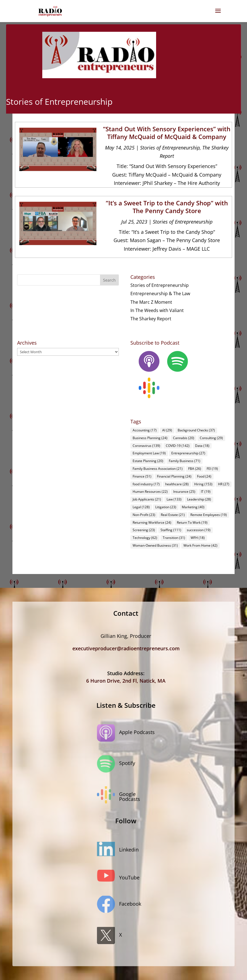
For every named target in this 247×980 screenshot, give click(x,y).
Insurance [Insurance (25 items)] (184, 492)
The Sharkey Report (151, 319)
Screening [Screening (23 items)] (144, 530)
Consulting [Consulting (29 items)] (211, 438)
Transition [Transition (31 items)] (174, 538)
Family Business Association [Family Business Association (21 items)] (158, 469)
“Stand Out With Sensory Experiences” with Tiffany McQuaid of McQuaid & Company (167, 133)
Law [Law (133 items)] (174, 499)
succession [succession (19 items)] (199, 530)
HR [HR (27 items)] (224, 484)
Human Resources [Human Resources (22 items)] (150, 492)
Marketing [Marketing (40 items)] (193, 507)
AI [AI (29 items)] (167, 430)
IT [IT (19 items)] (206, 492)
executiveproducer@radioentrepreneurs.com (126, 648)
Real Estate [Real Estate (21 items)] (173, 515)
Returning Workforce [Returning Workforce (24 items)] (152, 522)
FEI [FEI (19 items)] (212, 469)
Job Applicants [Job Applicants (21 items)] (147, 499)
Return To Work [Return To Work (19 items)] (192, 522)
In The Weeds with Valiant (157, 310)
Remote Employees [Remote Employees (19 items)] (209, 515)
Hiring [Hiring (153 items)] (203, 484)
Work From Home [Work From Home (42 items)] (200, 545)
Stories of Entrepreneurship (170, 148)
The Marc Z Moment (151, 302)
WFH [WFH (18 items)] (198, 538)
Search (109, 280)
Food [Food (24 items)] (204, 476)
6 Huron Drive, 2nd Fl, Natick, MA (126, 681)
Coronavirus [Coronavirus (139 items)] (146, 446)
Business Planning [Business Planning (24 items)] (150, 438)
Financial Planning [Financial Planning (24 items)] (174, 476)
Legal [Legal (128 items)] (141, 507)
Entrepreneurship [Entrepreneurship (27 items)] (188, 453)
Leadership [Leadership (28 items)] (199, 499)
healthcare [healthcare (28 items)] (177, 484)
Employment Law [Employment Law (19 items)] (149, 453)
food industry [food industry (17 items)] (146, 484)
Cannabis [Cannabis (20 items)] (184, 438)
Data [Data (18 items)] (202, 446)
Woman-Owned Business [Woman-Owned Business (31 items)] (155, 545)
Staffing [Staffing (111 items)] (171, 530)
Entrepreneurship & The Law (160, 294)
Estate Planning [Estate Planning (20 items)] (148, 461)
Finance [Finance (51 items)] (142, 476)
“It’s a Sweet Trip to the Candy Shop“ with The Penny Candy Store (167, 207)
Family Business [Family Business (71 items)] (185, 461)
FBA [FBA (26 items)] (195, 469)
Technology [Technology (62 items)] (145, 538)
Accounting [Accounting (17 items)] (145, 430)
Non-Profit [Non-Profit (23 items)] (144, 515)
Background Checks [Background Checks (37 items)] (196, 430)
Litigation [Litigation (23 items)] (166, 507)
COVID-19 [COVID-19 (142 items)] (178, 446)
